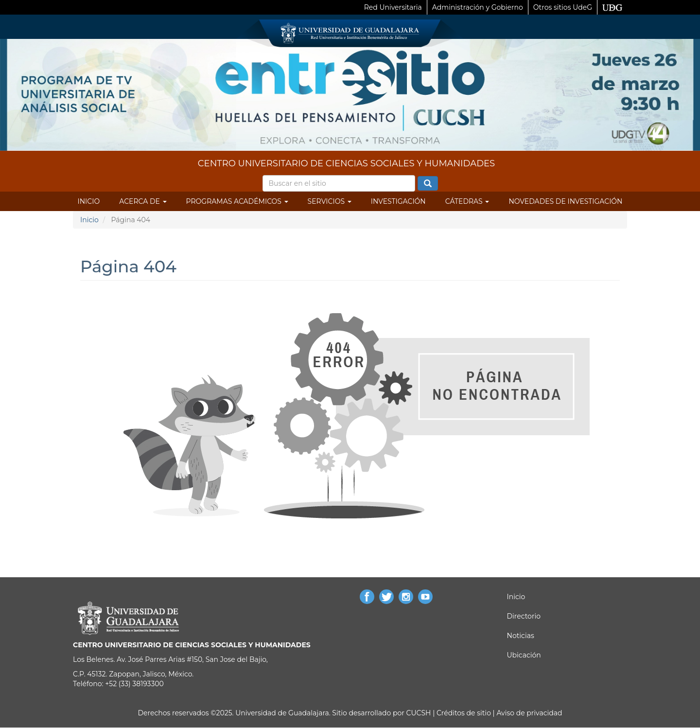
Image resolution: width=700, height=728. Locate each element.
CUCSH (419, 713)
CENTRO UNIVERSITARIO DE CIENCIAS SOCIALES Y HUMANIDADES (346, 163)
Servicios (330, 201)
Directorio (524, 616)
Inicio (89, 201)
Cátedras (467, 201)
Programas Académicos (237, 201)
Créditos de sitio (464, 713)
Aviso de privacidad (529, 713)
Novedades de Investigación (565, 201)
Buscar (428, 184)
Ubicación (524, 655)
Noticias (521, 636)
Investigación (398, 201)
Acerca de (143, 201)
